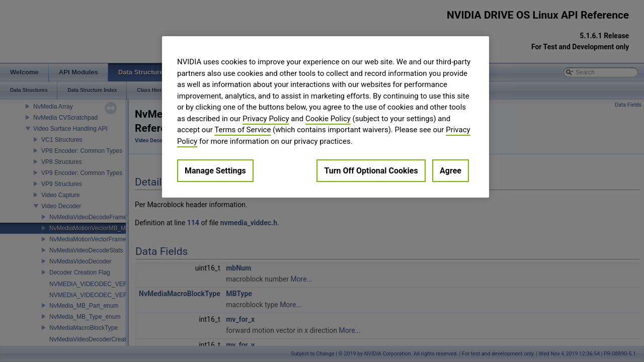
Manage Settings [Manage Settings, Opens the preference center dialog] (215, 171)
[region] (326, 117)
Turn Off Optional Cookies (371, 171)
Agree (451, 171)
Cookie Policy (328, 119)
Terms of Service (243, 130)
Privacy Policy (266, 119)
